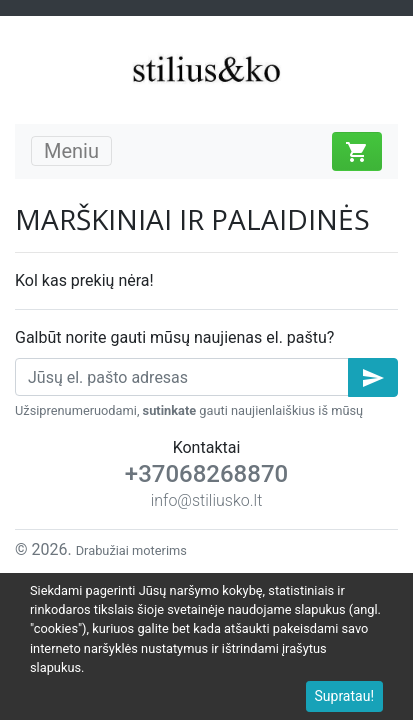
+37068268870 (206, 474)
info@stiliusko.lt (207, 500)
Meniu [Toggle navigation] (71, 151)
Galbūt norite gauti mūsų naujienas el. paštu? (174, 337)
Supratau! (345, 696)
